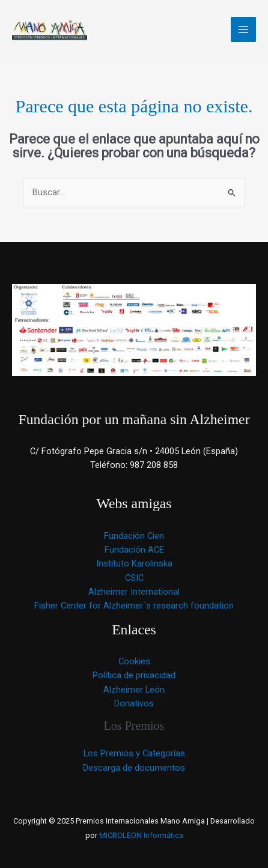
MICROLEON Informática (140, 835)
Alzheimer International (134, 592)
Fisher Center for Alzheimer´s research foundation (134, 605)
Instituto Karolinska (134, 563)
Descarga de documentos (134, 768)
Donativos (134, 703)
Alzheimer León (134, 690)
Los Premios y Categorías (134, 753)
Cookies (134, 661)
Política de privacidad (134, 675)
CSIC (134, 578)
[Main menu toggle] (243, 29)
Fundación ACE (134, 550)
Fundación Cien (134, 536)
